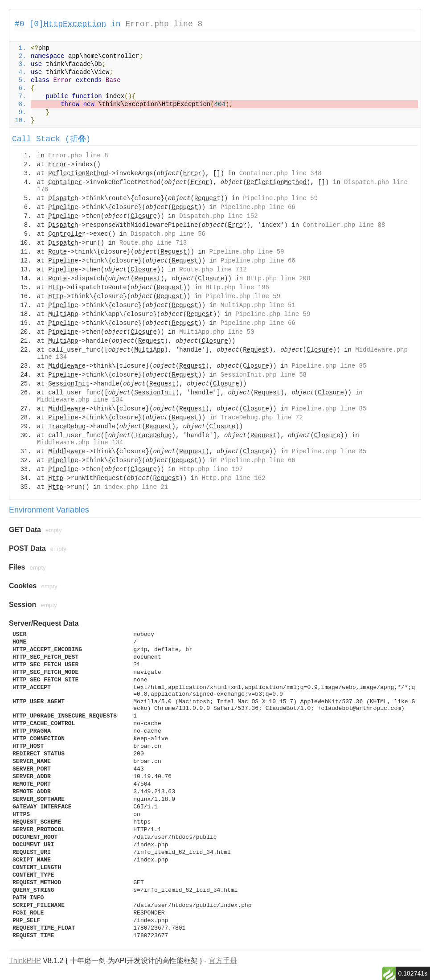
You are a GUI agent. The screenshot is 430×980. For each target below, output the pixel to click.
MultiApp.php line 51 (258, 305)
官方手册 (223, 961)
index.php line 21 (136, 487)
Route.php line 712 (213, 270)
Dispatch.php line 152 (218, 216)
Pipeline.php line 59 (280, 198)
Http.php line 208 (279, 279)
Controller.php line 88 (344, 225)
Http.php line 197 (211, 469)
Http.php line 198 (237, 287)
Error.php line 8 (164, 24)
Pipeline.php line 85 (329, 366)
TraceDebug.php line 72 (262, 418)
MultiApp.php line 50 (217, 332)
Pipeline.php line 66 (258, 207)
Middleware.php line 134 (80, 400)
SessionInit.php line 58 (264, 375)
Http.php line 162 (234, 478)
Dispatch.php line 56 (168, 234)
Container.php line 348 (281, 173)
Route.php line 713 (153, 243)
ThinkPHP (25, 961)
